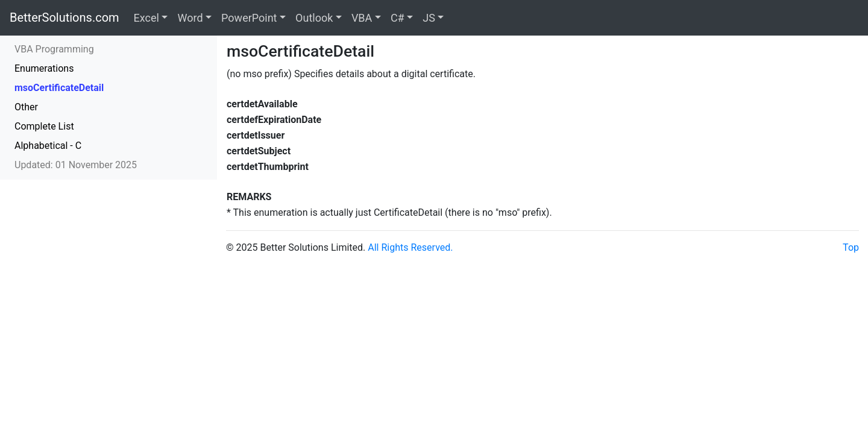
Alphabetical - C (48, 146)
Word (190, 18)
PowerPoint (249, 18)
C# (398, 18)
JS (429, 18)
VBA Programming (54, 49)
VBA (362, 18)
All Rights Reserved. (410, 247)
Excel (146, 18)
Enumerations (44, 68)
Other (26, 107)
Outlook (314, 18)
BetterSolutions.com (64, 17)
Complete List (44, 126)
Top (851, 247)
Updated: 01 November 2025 (76, 165)
